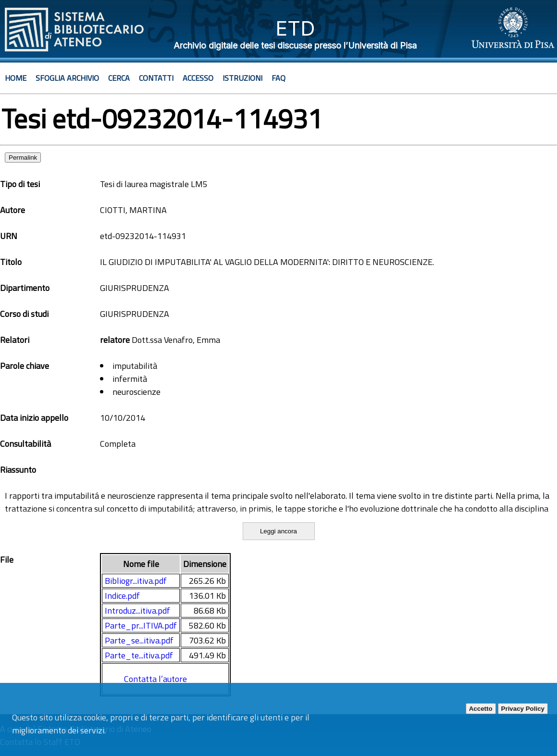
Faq (278, 78)
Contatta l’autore (155, 679)
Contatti (156, 78)
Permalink (23, 157)
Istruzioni (242, 78)
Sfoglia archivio (67, 78)
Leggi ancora (278, 531)
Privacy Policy (523, 709)
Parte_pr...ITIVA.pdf (141, 625)
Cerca (119, 78)
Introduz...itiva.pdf (137, 611)
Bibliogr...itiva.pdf (136, 581)
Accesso (198, 78)
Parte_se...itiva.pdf (139, 640)
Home (16, 78)
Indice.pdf (122, 596)
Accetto (481, 709)
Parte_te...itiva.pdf (139, 655)
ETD (295, 28)
